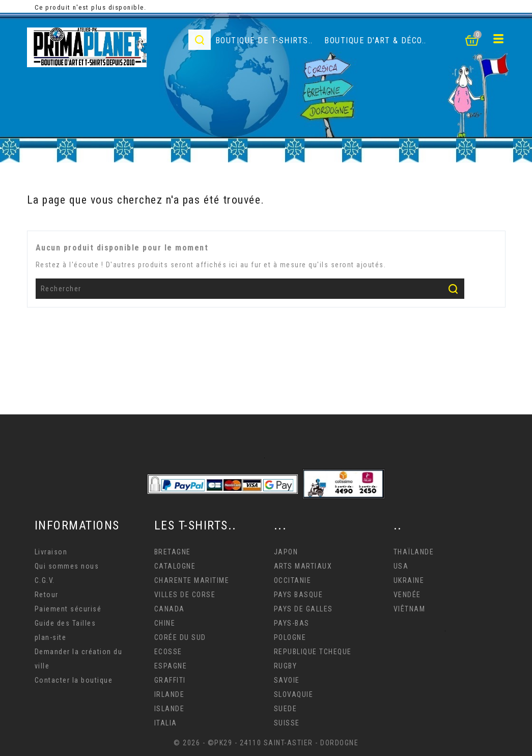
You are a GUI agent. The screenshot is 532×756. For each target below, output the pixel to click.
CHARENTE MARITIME (192, 580)
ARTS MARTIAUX (303, 566)
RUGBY (286, 666)
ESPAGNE (171, 666)
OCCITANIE (293, 580)
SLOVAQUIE (294, 694)
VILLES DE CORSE (185, 595)
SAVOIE (287, 680)
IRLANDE (170, 694)
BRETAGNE (173, 552)
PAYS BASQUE (299, 595)
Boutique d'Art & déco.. (375, 40)
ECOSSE (168, 652)
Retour (47, 595)
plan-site (51, 637)
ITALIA (166, 723)
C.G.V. (45, 580)
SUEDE (286, 709)
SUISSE (287, 723)
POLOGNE (290, 637)
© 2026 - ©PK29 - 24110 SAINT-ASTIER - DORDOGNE (266, 743)
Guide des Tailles (65, 623)
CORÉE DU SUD (180, 637)
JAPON (286, 552)
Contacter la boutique (74, 680)
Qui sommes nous (67, 566)
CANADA (170, 609)
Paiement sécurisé (68, 609)
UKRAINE (409, 580)
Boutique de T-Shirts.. (264, 40)
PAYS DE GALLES (303, 609)
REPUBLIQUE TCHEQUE (313, 652)
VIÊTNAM (410, 609)
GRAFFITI (170, 680)
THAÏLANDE (414, 552)
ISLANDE (170, 709)
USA (401, 566)
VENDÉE (407, 595)
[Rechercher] (250, 289)
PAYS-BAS (292, 623)
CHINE (165, 623)
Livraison (51, 552)
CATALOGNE (175, 566)
